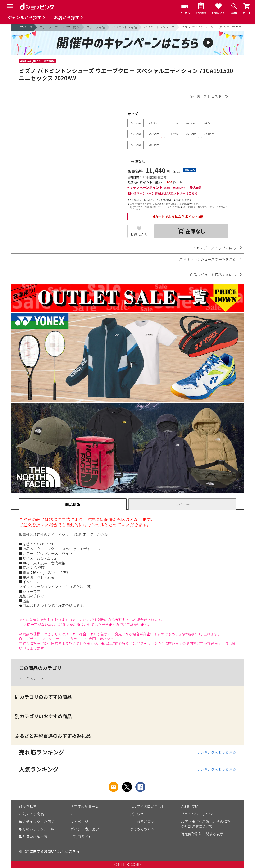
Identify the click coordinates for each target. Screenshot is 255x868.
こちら (74, 851)
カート (76, 814)
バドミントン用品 (124, 27)
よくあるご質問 (142, 821)
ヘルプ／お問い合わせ (147, 806)
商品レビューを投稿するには (213, 275)
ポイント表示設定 (85, 829)
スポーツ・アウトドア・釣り (59, 27)
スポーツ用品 (96, 27)
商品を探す (28, 806)
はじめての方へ (142, 829)
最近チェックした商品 (37, 821)
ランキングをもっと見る (216, 752)
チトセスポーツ (31, 678)
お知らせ (137, 814)
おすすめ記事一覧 (85, 806)
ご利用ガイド (81, 837)
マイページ (79, 821)
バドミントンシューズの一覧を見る (208, 259)
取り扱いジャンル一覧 (37, 829)
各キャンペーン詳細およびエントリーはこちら (166, 193)
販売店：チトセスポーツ (209, 96)
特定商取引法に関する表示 (202, 834)
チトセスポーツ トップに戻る (213, 248)
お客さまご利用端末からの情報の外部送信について (206, 824)
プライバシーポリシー (199, 814)
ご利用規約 (190, 806)
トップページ (23, 27)
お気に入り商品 (31, 814)
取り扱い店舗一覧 (33, 837)
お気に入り (139, 234)
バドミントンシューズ (159, 27)
